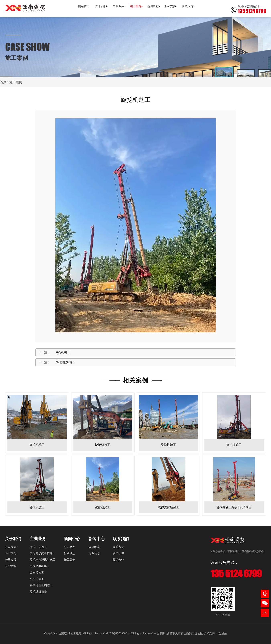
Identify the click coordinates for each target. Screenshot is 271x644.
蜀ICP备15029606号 (118, 633)
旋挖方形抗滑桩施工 (43, 553)
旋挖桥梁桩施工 (40, 566)
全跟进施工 (37, 579)
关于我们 (101, 6)
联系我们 (187, 6)
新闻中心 (153, 6)
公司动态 (70, 547)
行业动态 (70, 553)
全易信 (223, 633)
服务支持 (170, 6)
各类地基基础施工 (41, 585)
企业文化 (11, 553)
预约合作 (118, 560)
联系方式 (118, 547)
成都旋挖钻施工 (65, 362)
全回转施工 (37, 573)
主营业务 (118, 6)
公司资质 (11, 560)
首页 (3, 82)
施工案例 (136, 6)
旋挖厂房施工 (38, 547)
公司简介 (11, 547)
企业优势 (11, 566)
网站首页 (84, 6)
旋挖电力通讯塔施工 (43, 560)
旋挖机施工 (63, 352)
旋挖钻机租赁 (38, 592)
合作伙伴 (118, 553)
